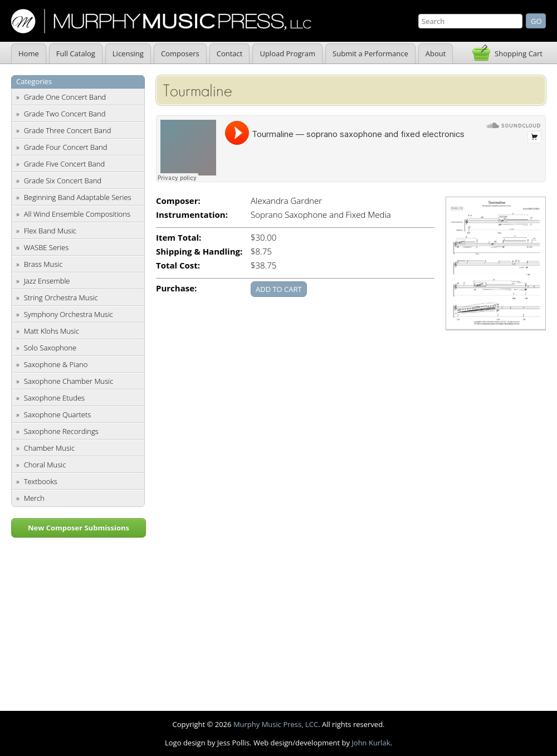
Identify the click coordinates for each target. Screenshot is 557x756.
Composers (180, 53)
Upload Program (287, 53)
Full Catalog (76, 53)
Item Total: (179, 238)
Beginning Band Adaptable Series (78, 197)
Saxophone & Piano (56, 364)
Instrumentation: (192, 215)
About (436, 53)
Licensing (128, 53)
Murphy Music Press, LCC (276, 724)
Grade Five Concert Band (64, 164)
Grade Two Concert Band (65, 114)
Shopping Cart (519, 53)
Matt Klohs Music (52, 331)
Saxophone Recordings (61, 431)
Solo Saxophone (50, 348)
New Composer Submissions (79, 528)
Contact (230, 53)
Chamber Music (50, 448)
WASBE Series (47, 247)
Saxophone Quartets (58, 414)
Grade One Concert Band (65, 97)
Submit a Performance (370, 53)
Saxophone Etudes (54, 398)
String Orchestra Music (61, 297)
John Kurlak (371, 743)
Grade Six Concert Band (63, 181)
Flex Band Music (50, 231)
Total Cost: (178, 265)
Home (29, 53)
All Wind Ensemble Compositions (77, 214)
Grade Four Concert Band (66, 147)
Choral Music (45, 465)
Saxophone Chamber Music (69, 381)
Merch (34, 498)
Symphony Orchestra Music (69, 314)
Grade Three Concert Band (68, 130)
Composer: (178, 201)
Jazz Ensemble (47, 281)
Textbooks (41, 481)
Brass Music (43, 264)
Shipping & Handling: (199, 252)
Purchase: (176, 288)
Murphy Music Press (161, 21)
